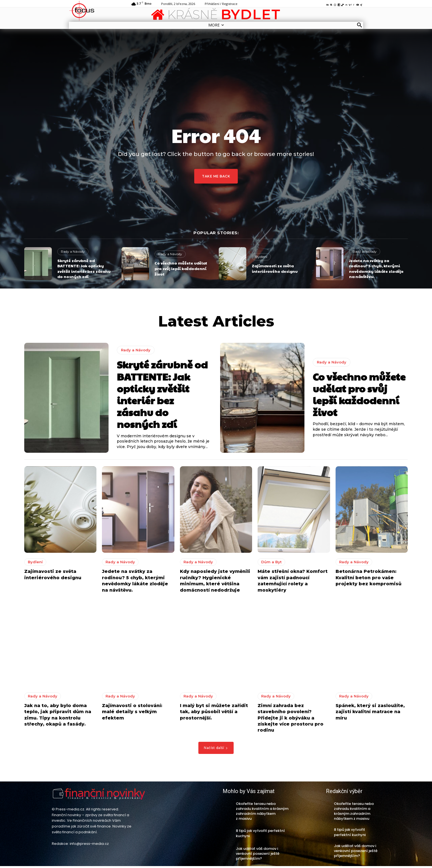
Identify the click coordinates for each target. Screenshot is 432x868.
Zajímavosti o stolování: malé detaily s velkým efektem (132, 713)
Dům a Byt (271, 564)
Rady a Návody (73, 251)
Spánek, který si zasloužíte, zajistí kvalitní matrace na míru (370, 713)
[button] (360, 25)
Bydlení (261, 257)
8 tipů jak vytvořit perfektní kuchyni (260, 835)
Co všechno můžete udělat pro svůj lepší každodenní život (181, 268)
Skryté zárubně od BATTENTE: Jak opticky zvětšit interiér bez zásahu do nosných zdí (84, 269)
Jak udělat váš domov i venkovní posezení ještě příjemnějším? (258, 855)
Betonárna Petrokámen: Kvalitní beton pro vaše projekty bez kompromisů (368, 579)
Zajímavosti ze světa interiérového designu (275, 268)
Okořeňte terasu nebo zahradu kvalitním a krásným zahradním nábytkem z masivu (262, 813)
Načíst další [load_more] (216, 749)
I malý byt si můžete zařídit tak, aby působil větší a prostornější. (214, 713)
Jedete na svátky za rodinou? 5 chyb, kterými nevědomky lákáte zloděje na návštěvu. (376, 269)
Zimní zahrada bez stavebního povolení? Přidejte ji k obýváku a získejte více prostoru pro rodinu (291, 720)
